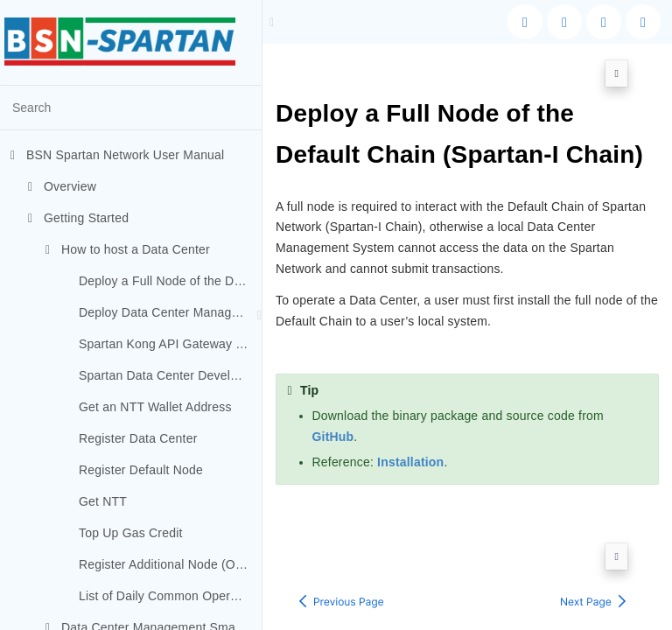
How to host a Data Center (128, 249)
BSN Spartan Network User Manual (117, 155)
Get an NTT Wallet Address (155, 407)
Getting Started (78, 218)
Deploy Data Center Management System (170, 312)
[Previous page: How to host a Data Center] (341, 552)
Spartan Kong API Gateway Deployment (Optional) (170, 344)
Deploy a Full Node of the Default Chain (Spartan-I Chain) (170, 281)
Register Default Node (141, 470)
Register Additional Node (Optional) (170, 564)
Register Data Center (138, 438)
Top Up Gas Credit (131, 533)
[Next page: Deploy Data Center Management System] (593, 552)
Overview (62, 186)
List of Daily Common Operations (170, 596)
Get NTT (103, 501)
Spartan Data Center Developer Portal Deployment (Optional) (170, 375)
